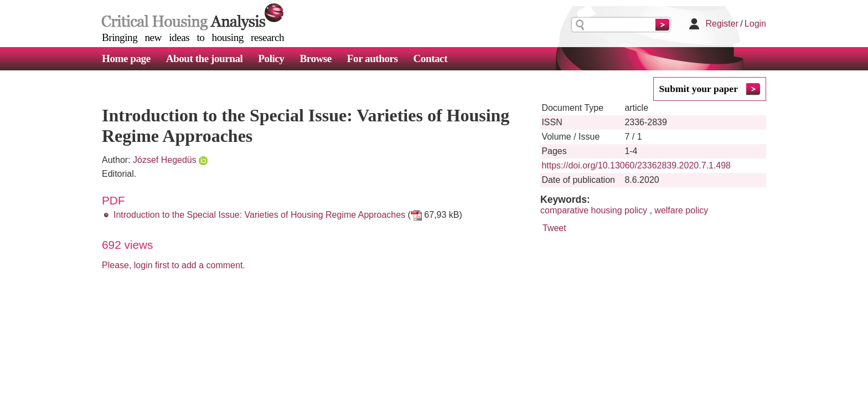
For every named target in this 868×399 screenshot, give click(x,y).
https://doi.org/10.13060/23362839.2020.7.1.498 (636, 165)
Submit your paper (699, 89)
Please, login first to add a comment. (174, 265)
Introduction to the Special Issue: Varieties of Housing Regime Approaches (259, 215)
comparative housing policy (594, 210)
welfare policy (681, 210)
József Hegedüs (165, 160)
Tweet (554, 228)
